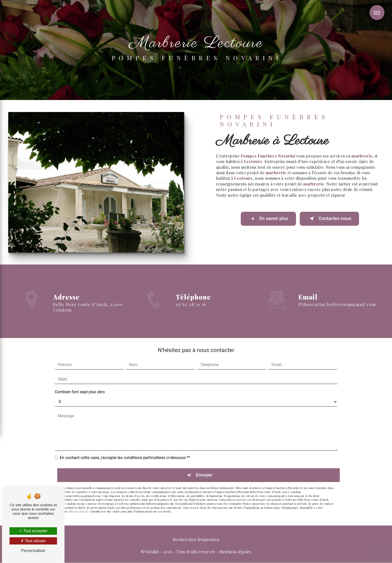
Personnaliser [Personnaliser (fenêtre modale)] (33, 551)
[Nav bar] (377, 12)
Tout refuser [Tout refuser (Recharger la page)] (33, 541)
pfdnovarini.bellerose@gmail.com (337, 297)
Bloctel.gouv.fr (78, 512)
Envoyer (204, 475)
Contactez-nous (330, 219)
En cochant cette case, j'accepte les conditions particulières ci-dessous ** (125, 458)
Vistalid (152, 552)
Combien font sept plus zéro (80, 392)
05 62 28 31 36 (191, 312)
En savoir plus (267, 219)
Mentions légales (235, 552)
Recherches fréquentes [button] (196, 539)
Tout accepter (33, 531)
